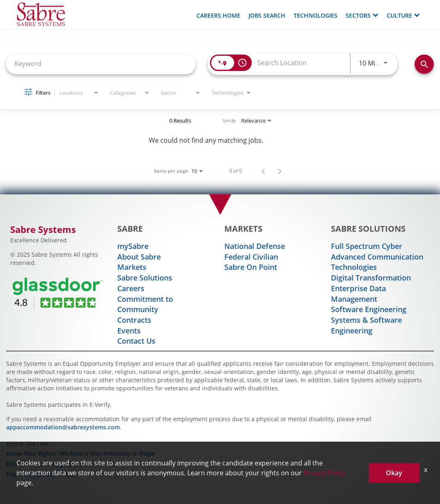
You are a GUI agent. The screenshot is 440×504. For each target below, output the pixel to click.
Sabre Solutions (145, 278)
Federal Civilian (251, 257)
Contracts (134, 320)
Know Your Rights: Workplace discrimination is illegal (81, 453)
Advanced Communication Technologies (377, 262)
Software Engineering (369, 309)
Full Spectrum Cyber (367, 246)
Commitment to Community (145, 304)
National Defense (255, 246)
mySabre (133, 246)
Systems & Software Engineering (366, 325)
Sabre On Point (251, 267)
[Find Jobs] (424, 64)
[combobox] (101, 63)
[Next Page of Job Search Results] (280, 171)
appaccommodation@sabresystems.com (63, 427)
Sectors (362, 15)
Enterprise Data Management (358, 294)
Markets (132, 267)
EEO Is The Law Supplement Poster (55, 464)
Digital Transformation (371, 278)
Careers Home (218, 15)
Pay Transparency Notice (41, 474)
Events (129, 331)
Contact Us (136, 341)
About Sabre (139, 257)
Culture (403, 15)
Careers (131, 288)
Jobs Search (267, 15)
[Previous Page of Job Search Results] (263, 171)
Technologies (316, 15)
